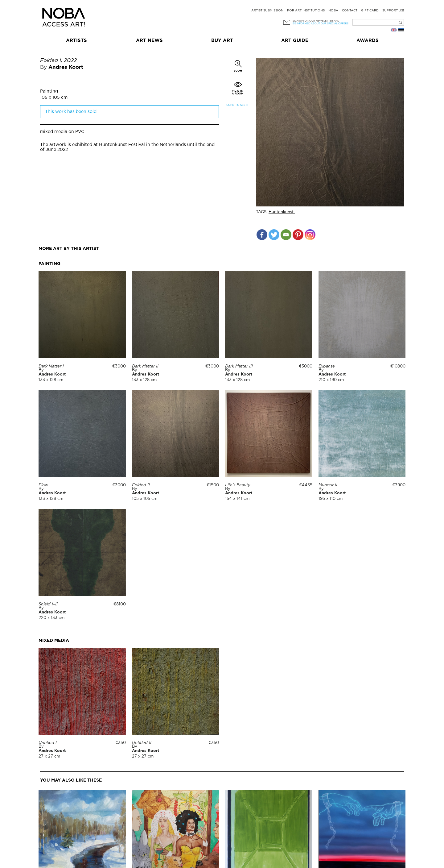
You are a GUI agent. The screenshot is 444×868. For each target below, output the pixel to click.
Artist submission (267, 11)
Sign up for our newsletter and (316, 21)
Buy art (222, 41)
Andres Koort (66, 67)
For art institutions (306, 11)
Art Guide (295, 41)
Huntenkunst (282, 212)
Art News (149, 41)
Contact (350, 11)
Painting (49, 91)
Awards (368, 41)
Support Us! (393, 11)
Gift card (370, 11)
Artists (76, 41)
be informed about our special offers (321, 24)
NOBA (333, 11)
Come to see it (238, 105)
